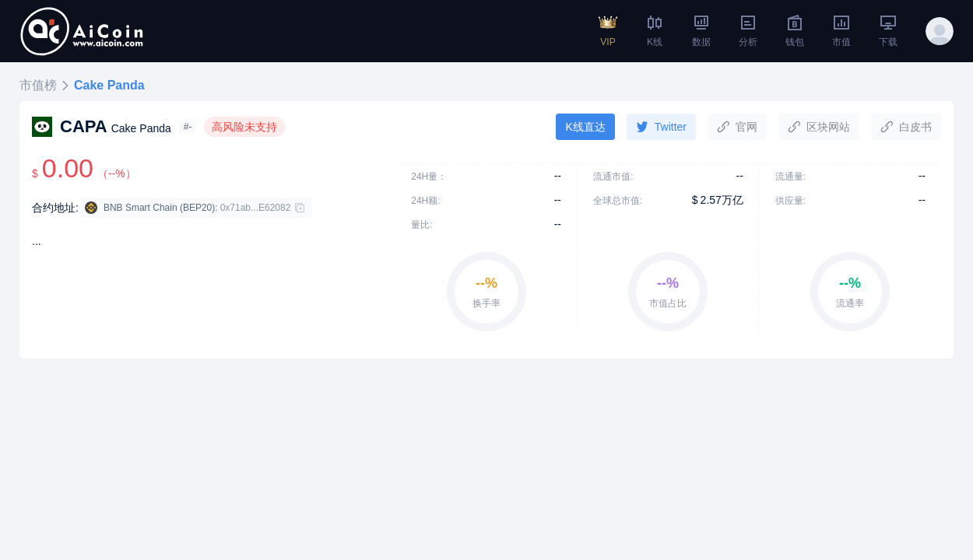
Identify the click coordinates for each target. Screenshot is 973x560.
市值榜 (38, 85)
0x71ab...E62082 (256, 208)
